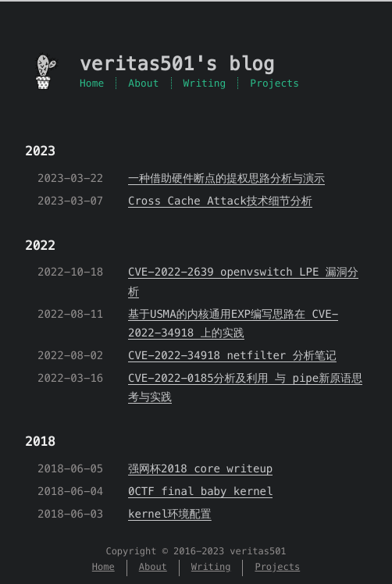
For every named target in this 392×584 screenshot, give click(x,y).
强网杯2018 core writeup (200, 468)
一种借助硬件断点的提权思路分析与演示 (226, 178)
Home (92, 83)
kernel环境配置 (170, 514)
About (143, 83)
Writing (205, 83)
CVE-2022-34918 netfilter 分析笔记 (232, 355)
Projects (274, 83)
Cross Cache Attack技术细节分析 (220, 201)
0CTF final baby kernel (200, 491)
